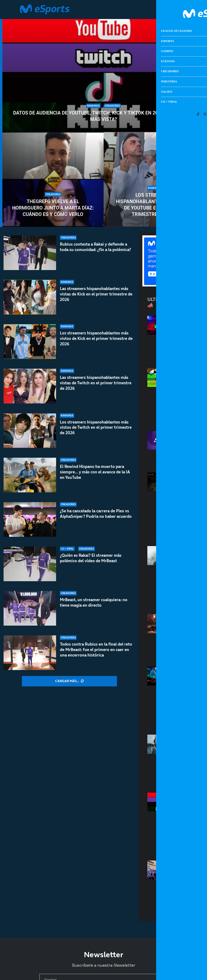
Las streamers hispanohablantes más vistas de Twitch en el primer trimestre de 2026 (96, 383)
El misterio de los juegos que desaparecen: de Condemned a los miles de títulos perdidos (190, 504)
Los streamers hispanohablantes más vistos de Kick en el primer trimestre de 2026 (96, 338)
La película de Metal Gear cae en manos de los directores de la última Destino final (190, 575)
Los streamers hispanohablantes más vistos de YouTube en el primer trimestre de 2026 (154, 205)
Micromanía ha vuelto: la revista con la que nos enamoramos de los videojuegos (190, 882)
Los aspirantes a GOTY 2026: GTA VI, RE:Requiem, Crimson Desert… (190, 635)
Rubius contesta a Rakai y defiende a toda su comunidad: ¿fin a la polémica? (95, 247)
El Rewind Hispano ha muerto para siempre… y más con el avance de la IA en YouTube (95, 472)
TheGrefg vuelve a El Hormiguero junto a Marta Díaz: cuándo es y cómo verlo (53, 208)
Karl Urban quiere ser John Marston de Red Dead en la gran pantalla (189, 759)
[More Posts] (69, 681)
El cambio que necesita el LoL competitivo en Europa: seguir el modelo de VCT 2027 (190, 696)
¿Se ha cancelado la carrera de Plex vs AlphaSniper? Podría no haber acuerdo (96, 514)
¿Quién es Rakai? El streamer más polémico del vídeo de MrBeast (91, 558)
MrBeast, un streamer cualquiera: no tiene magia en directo (94, 602)
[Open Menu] (185, 10)
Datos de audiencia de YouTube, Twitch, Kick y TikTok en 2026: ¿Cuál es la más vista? (103, 116)
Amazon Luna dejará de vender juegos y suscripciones (190, 447)
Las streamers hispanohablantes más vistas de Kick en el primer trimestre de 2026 (96, 294)
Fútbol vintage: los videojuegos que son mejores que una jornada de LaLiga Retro (190, 395)
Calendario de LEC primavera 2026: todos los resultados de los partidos (190, 337)
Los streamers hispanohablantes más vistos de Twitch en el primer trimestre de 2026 (96, 428)
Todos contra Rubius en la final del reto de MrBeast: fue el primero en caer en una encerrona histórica (96, 650)
